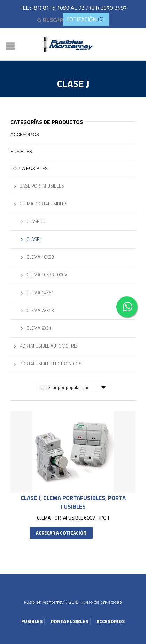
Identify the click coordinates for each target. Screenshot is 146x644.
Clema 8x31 (39, 328)
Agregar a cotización (61, 533)
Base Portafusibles (42, 186)
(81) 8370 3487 (108, 8)
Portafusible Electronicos (51, 364)
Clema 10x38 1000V (47, 275)
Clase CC (36, 221)
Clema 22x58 (40, 310)
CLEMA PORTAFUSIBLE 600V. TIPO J (73, 518)
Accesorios (25, 134)
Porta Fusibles (29, 169)
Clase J (30, 498)
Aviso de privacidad (102, 602)
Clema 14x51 (40, 293)
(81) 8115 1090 (52, 8)
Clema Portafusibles (74, 498)
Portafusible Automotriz (49, 346)
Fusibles (21, 151)
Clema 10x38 (40, 257)
